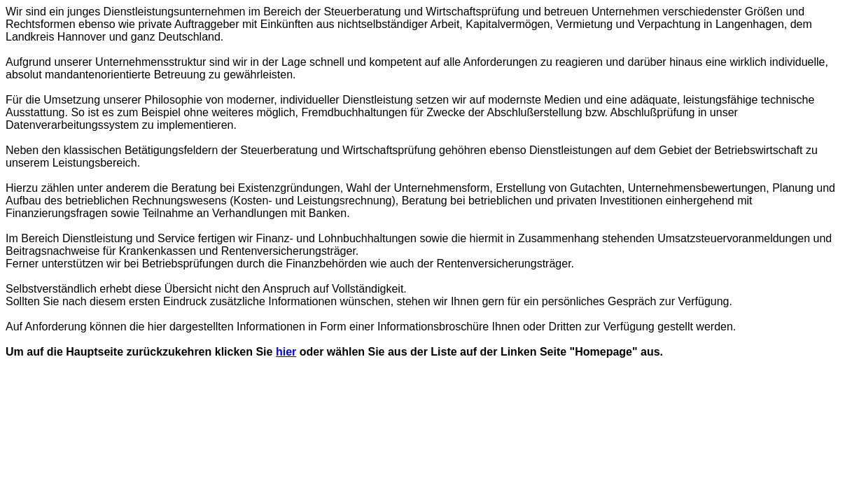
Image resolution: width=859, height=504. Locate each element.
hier (286, 352)
